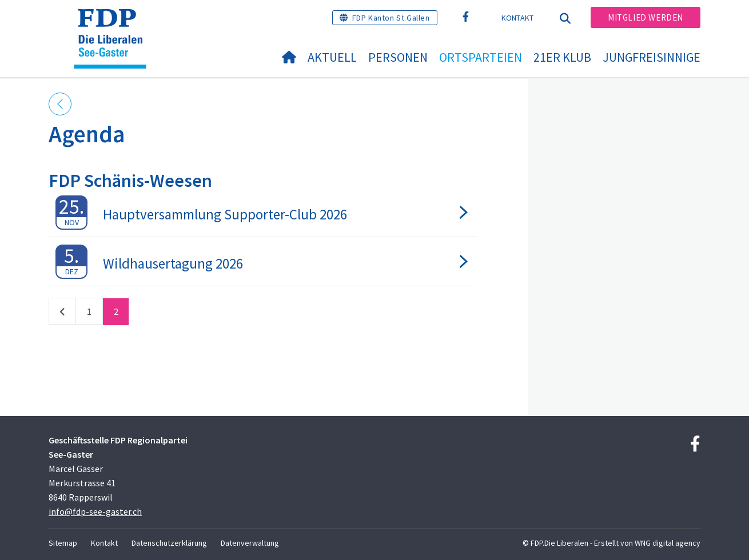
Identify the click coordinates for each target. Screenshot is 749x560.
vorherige (62, 314)
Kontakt (518, 18)
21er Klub (562, 57)
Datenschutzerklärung (169, 543)
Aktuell (332, 57)
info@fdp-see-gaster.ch (95, 511)
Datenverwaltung (250, 543)
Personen (398, 57)
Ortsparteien (481, 57)
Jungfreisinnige (652, 57)
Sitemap (63, 543)
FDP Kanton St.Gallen (391, 18)
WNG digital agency (668, 543)
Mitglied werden (646, 17)
